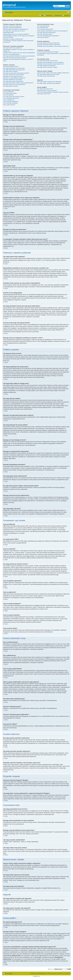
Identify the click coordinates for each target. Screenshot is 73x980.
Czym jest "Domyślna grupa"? (45, 34)
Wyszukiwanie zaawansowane (62, 8)
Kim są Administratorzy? (43, 26)
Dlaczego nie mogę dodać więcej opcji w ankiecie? (16, 73)
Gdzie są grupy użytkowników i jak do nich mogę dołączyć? (52, 31)
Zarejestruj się (58, 15)
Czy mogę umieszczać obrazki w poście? (14, 97)
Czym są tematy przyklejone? (11, 101)
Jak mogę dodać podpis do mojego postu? (14, 70)
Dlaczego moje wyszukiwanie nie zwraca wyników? (50, 62)
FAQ (42, 15)
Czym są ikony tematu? (9, 105)
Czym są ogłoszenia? (9, 100)
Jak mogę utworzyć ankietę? (11, 71)
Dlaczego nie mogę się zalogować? (12, 26)
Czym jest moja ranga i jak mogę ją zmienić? (15, 58)
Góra (6, 122)
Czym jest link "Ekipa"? (43, 37)
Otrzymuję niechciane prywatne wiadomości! (49, 45)
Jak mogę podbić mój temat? (11, 86)
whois (46, 952)
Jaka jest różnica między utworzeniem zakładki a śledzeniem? (53, 73)
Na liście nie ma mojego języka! (11, 54)
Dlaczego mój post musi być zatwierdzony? (14, 84)
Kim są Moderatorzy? (43, 28)
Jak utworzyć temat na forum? (11, 66)
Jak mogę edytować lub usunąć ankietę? (14, 75)
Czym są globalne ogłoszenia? (11, 98)
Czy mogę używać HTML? (10, 93)
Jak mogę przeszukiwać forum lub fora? (47, 61)
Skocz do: (50, 969)
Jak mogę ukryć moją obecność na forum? (14, 31)
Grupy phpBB (58, 924)
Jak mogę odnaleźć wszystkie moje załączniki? (49, 82)
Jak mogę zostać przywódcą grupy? (46, 32)
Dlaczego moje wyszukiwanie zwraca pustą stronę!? (51, 64)
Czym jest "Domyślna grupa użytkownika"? (48, 36)
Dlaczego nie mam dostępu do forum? (13, 76)
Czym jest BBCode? (8, 92)
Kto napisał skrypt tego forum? (45, 89)
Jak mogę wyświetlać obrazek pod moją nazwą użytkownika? (19, 56)
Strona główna (9, 13)
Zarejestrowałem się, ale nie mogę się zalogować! (16, 34)
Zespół (32, 973)
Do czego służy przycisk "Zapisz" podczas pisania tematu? (18, 83)
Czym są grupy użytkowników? (45, 29)
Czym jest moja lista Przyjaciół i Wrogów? (48, 52)
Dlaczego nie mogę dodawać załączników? (14, 78)
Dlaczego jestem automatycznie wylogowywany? (16, 29)
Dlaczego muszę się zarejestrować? (12, 28)
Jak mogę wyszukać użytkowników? (46, 66)
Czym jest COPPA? (8, 37)
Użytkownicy (49, 15)
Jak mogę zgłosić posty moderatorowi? (13, 81)
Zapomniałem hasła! (8, 32)
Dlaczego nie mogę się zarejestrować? (13, 39)
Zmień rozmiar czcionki (68, 12)
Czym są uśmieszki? (8, 95)
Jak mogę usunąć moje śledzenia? (46, 76)
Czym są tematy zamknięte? (10, 103)
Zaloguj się (67, 15)
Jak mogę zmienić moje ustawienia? (12, 48)
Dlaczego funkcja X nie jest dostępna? (47, 91)
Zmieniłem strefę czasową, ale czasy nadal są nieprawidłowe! (19, 53)
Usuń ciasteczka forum (41, 973)
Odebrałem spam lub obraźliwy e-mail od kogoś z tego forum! (53, 46)
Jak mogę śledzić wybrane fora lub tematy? (48, 74)
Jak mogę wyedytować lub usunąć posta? (14, 68)
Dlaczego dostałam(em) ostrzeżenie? (13, 79)
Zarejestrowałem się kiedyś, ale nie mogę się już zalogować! (19, 36)
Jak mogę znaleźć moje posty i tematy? (47, 67)
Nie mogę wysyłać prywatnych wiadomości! (48, 43)
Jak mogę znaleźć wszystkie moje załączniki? (49, 83)
